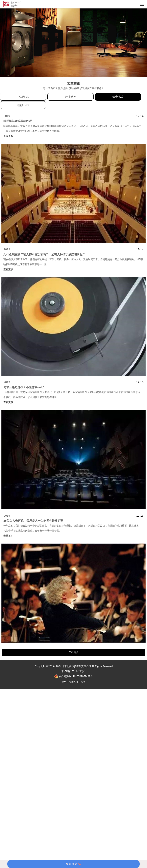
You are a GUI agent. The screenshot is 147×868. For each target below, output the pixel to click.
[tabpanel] (73, 43)
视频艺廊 (23, 105)
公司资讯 (23, 97)
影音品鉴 (118, 97)
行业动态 (71, 97)
